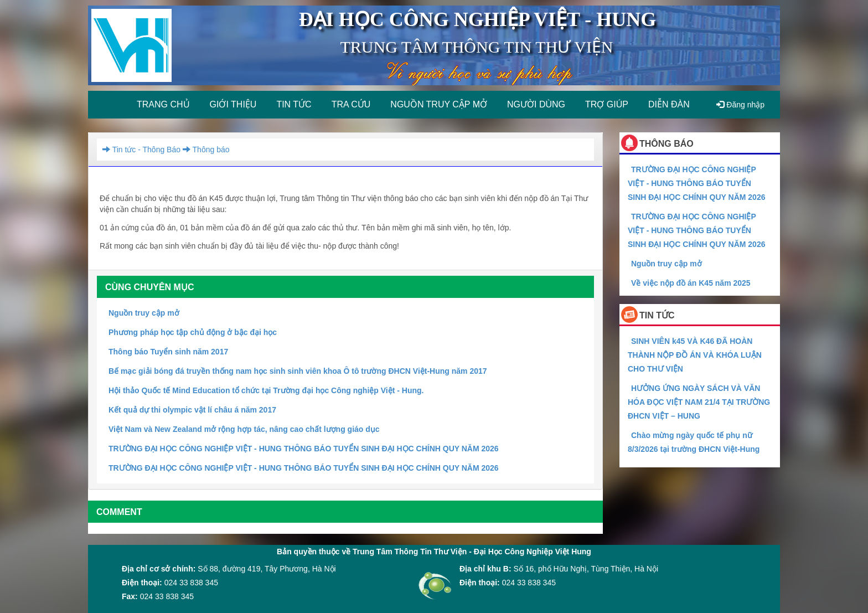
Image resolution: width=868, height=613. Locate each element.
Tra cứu (351, 104)
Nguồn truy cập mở (439, 104)
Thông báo (205, 150)
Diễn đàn (669, 104)
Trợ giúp (607, 104)
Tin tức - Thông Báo (141, 150)
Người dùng (536, 104)
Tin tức (294, 104)
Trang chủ (163, 104)
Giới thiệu (233, 104)
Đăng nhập (740, 105)
